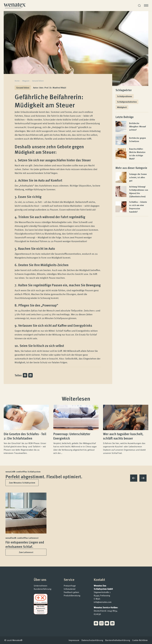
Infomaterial (70, 589)
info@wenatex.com (103, 602)
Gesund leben (38, 81)
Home (17, 81)
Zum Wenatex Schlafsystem (22, 483)
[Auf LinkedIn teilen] (30, 375)
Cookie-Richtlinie (140, 640)
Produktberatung (72, 595)
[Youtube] (107, 623)
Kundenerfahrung (43, 589)
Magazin (26, 81)
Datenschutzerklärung (92, 640)
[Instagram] (101, 623)
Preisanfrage (70, 586)
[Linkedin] (112, 623)
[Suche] (139, 6)
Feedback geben (71, 592)
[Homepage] (15, 5)
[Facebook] (96, 623)
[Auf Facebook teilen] (25, 375)
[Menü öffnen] (146, 5)
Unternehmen (41, 586)
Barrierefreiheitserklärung (118, 640)
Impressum (74, 640)
